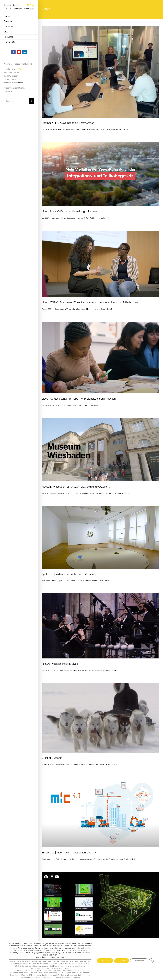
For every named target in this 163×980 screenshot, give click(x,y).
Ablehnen (122, 961)
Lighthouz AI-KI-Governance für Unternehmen (68, 123)
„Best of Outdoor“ (52, 758)
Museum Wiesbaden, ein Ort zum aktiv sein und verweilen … (77, 487)
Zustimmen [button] (105, 961)
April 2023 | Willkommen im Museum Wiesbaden (70, 574)
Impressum (60, 957)
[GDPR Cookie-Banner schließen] (151, 961)
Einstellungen (139, 961)
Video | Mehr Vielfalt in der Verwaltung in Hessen (69, 212)
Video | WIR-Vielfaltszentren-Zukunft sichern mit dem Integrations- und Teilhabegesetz (91, 303)
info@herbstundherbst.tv (13, 83)
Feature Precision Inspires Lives (60, 664)
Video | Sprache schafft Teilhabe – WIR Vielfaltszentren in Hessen (79, 399)
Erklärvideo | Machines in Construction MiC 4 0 (69, 853)
